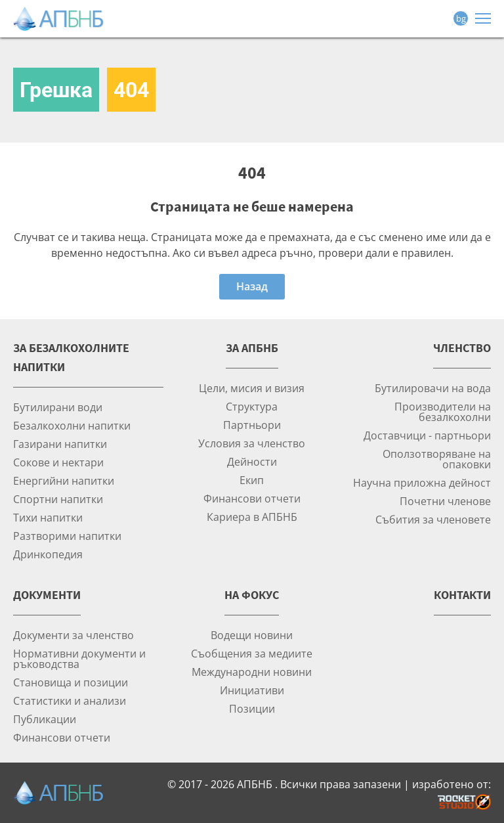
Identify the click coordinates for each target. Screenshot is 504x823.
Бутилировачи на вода (433, 388)
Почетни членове (445, 501)
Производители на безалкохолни (443, 411)
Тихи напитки (48, 517)
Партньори (252, 425)
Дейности (252, 461)
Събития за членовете (433, 519)
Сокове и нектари (58, 462)
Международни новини (252, 672)
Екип (252, 480)
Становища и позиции (71, 682)
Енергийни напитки (64, 480)
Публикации (45, 719)
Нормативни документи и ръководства (79, 658)
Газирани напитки (60, 444)
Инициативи (252, 690)
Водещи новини (252, 635)
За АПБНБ (252, 348)
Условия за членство (252, 443)
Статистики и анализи (70, 701)
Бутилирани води (58, 407)
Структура (252, 406)
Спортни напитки (58, 499)
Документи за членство (73, 635)
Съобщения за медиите (252, 653)
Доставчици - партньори (427, 435)
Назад (252, 286)
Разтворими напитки (67, 536)
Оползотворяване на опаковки (437, 459)
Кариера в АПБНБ (252, 517)
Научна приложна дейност (422, 482)
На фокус (252, 595)
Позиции (252, 708)
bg (461, 18)
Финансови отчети (252, 498)
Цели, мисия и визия (252, 388)
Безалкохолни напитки (72, 425)
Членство (462, 348)
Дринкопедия (48, 554)
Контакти (462, 595)
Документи (47, 595)
